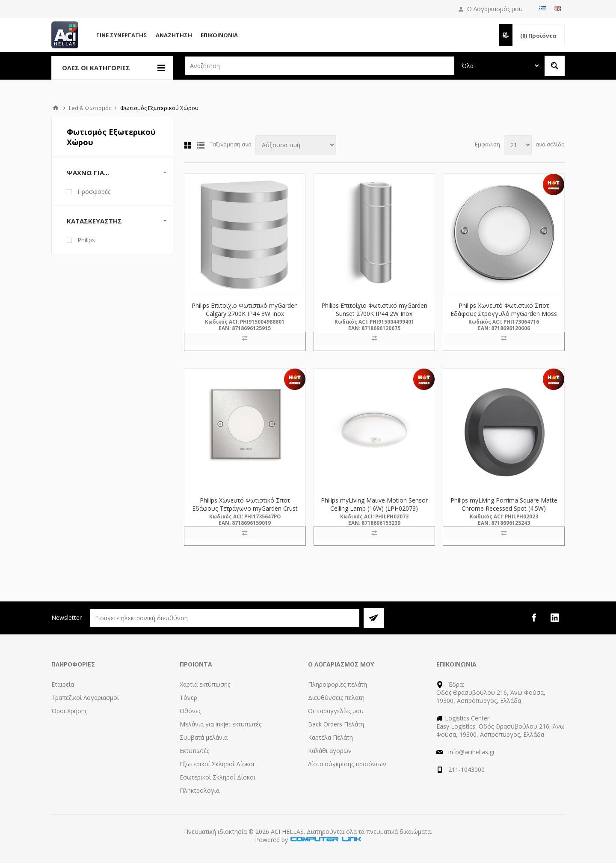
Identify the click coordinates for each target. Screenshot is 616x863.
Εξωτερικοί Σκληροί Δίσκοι (217, 764)
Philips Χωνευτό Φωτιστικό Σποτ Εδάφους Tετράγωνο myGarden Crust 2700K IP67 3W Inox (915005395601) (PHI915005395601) (245, 512)
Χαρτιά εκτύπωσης (205, 684)
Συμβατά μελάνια (204, 737)
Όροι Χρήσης (69, 711)
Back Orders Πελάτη (336, 724)
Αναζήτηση (174, 35)
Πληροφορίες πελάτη (338, 684)
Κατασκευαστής (94, 221)
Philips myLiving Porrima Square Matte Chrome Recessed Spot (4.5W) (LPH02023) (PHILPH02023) (504, 508)
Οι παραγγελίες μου (336, 711)
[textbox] (320, 66)
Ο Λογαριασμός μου (495, 9)
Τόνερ (188, 698)
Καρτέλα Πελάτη (330, 737)
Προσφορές (94, 192)
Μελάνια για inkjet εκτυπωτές (221, 724)
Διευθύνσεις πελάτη (336, 698)
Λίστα (201, 145)
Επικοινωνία (219, 35)
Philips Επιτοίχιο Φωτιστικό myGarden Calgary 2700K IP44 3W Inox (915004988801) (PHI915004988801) (245, 314)
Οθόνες (190, 711)
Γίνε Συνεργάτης (122, 35)
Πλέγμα (188, 145)
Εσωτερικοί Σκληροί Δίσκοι (218, 777)
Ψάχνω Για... (88, 173)
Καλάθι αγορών (330, 751)
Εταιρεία (63, 684)
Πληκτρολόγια (200, 790)
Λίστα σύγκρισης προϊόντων (347, 764)
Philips (86, 240)
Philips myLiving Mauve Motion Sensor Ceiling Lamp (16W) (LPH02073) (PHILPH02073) (374, 508)
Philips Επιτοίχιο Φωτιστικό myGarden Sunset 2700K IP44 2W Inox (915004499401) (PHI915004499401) (374, 314)
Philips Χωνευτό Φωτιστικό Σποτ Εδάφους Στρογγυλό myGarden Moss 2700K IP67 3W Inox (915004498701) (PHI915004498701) (504, 318)
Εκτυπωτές (194, 751)
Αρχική (56, 108)
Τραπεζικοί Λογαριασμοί (85, 698)
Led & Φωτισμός (90, 108)
